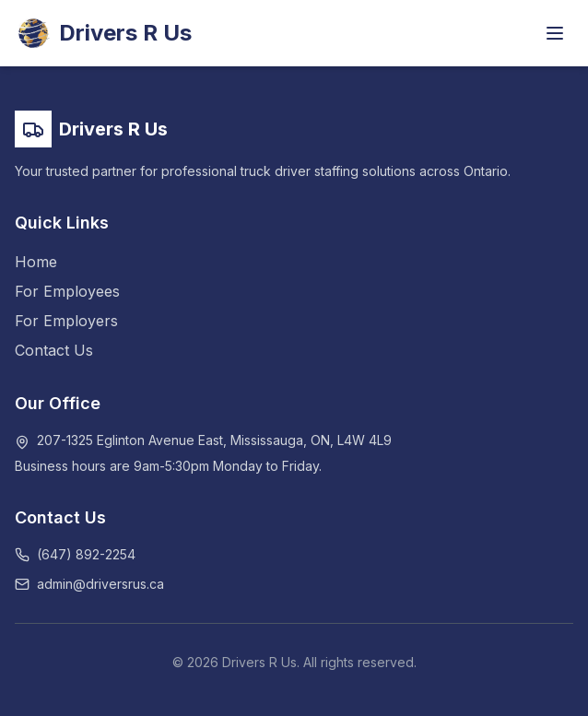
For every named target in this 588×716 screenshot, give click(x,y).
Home (36, 262)
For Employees (67, 291)
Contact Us (54, 350)
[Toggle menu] (555, 33)
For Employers (66, 321)
